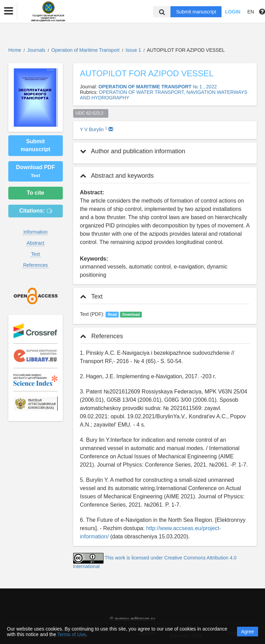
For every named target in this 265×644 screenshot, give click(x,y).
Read (112, 314)
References (36, 265)
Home (15, 50)
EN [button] (251, 12)
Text (36, 254)
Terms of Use (71, 634)
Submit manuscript (196, 12)
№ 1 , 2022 (205, 87)
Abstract (35, 243)
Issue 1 (134, 50)
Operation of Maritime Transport (86, 50)
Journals (36, 50)
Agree (248, 632)
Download (131, 314)
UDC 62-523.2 (91, 113)
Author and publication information (133, 151)
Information (36, 232)
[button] (9, 11)
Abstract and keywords (117, 176)
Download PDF (35, 171)
